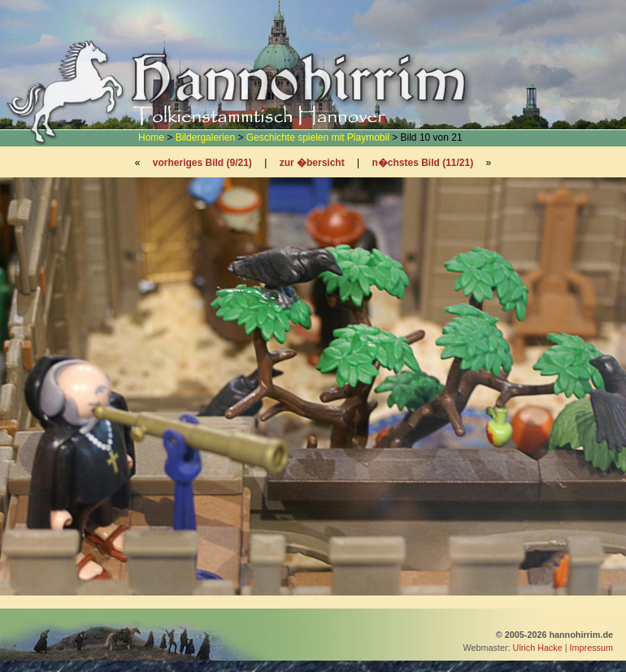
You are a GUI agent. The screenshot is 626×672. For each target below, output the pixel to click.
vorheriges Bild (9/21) (202, 163)
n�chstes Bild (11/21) (422, 163)
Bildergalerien (205, 137)
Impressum (591, 648)
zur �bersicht (312, 163)
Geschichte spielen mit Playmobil (318, 137)
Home (151, 137)
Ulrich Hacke (538, 648)
